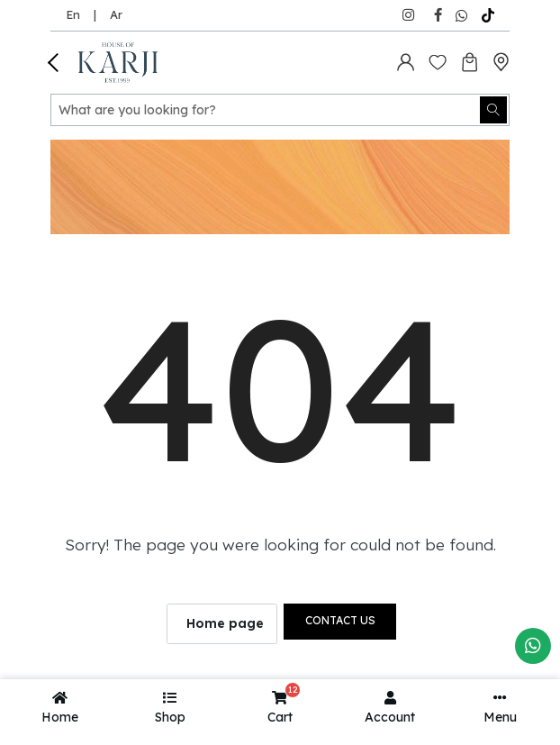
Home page (225, 623)
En (73, 14)
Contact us (340, 620)
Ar (116, 14)
